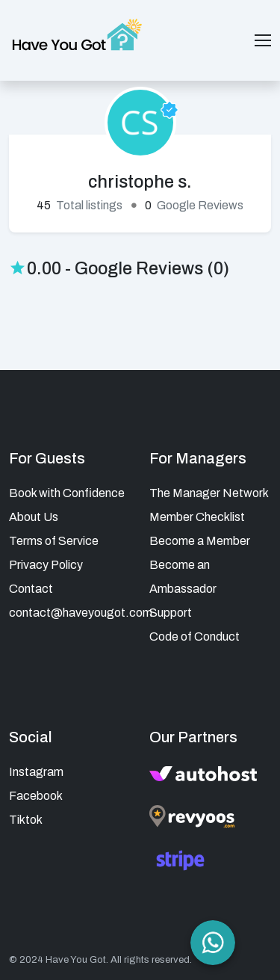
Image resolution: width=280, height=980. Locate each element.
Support (171, 613)
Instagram (36, 772)
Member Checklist (197, 517)
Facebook (36, 796)
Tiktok (26, 820)
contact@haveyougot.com (81, 613)
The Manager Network (209, 493)
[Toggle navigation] (263, 40)
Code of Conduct (195, 637)
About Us (34, 517)
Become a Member (200, 541)
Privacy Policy (46, 565)
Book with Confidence (67, 493)
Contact (31, 589)
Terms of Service (54, 541)
